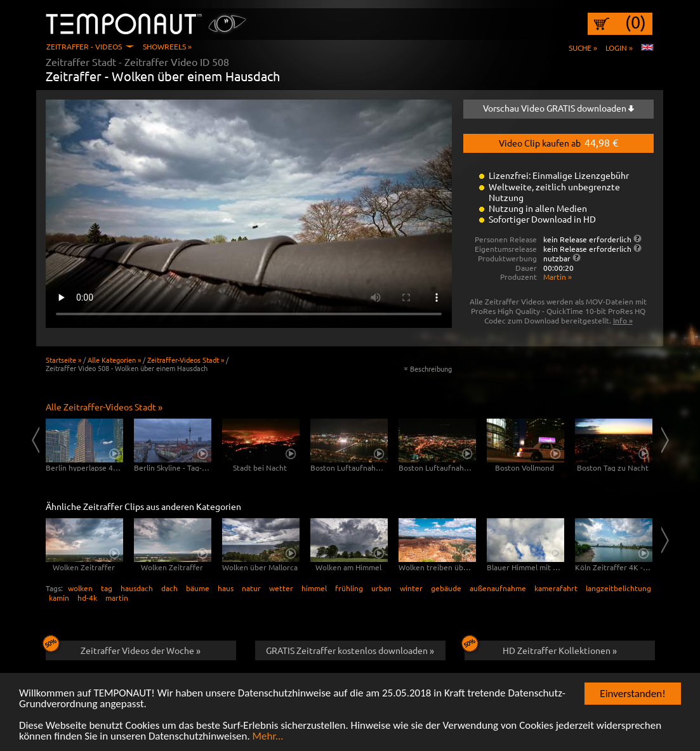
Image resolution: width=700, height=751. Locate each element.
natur (251, 588)
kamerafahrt (556, 588)
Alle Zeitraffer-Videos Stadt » (104, 407)
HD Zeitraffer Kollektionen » (541, 648)
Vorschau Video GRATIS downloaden (558, 108)
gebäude (446, 588)
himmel (314, 588)
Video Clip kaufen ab (558, 142)
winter (411, 588)
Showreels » (167, 46)
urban (381, 588)
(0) (636, 22)
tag (107, 588)
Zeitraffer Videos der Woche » (123, 648)
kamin (59, 598)
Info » (623, 320)
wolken (80, 588)
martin (117, 598)
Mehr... (268, 737)
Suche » (583, 48)
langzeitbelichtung (618, 588)
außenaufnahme (498, 588)
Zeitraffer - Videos (84, 46)
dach (169, 588)
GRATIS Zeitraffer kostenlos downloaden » (350, 650)
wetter (281, 588)
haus (226, 588)
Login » (619, 48)
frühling (349, 588)
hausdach (137, 588)
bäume (198, 588)
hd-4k (87, 598)
